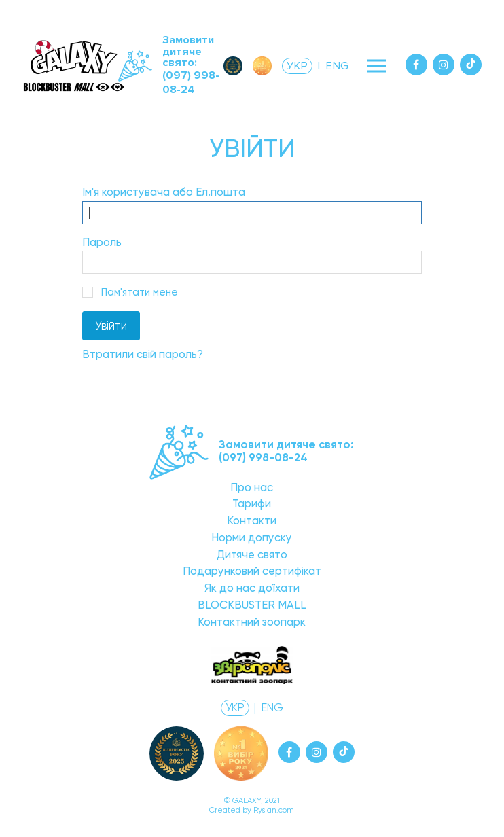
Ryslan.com (274, 810)
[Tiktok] (471, 65)
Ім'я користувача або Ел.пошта (164, 192)
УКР (297, 66)
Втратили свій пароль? (143, 354)
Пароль (102, 242)
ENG (337, 66)
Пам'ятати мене (140, 292)
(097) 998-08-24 (191, 83)
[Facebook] (416, 65)
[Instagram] (444, 65)
